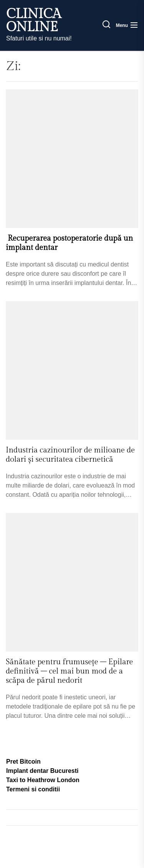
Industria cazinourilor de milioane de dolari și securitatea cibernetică (70, 455)
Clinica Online (34, 21)
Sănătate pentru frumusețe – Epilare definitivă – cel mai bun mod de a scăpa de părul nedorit (69, 671)
